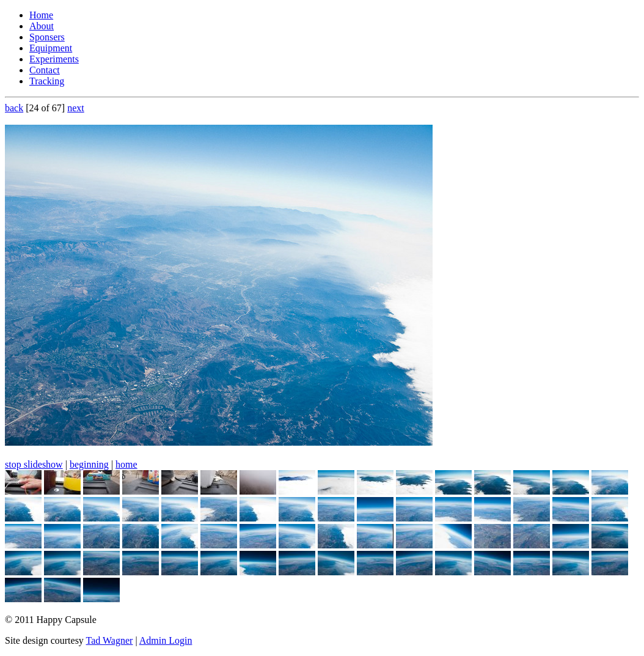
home (126, 464)
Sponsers (47, 37)
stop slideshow (34, 464)
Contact (45, 70)
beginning (89, 464)
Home (41, 15)
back (14, 108)
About (42, 26)
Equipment (51, 48)
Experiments (54, 59)
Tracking (47, 81)
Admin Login (166, 640)
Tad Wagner (110, 640)
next (76, 108)
